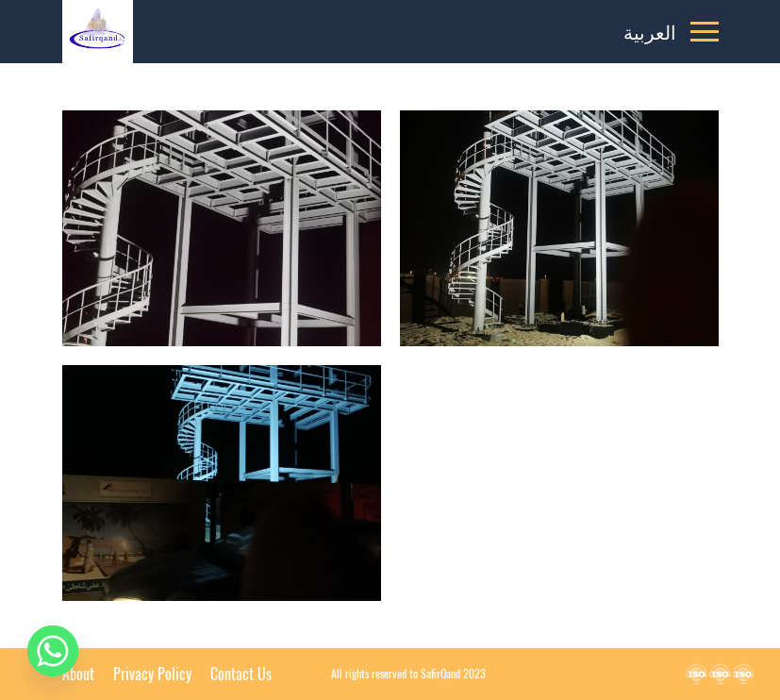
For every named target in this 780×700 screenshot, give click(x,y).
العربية (650, 32)
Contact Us (241, 674)
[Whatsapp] (53, 651)
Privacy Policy (152, 674)
